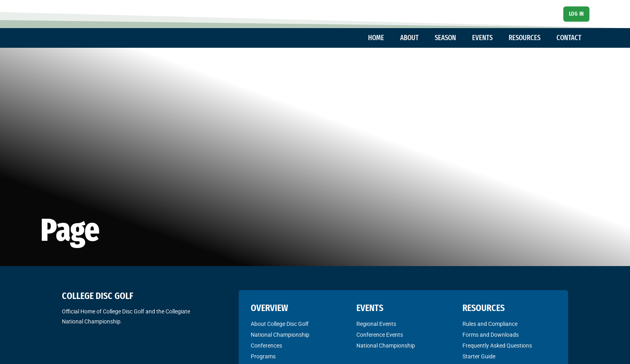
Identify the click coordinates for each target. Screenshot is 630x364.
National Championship (280, 335)
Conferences (266, 346)
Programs (263, 356)
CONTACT (569, 38)
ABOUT (409, 38)
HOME (376, 38)
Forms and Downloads (491, 335)
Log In (577, 14)
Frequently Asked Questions (497, 346)
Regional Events (376, 324)
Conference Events (380, 335)
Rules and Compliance (490, 324)
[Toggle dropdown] (388, 38)
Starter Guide (479, 356)
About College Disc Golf (280, 324)
